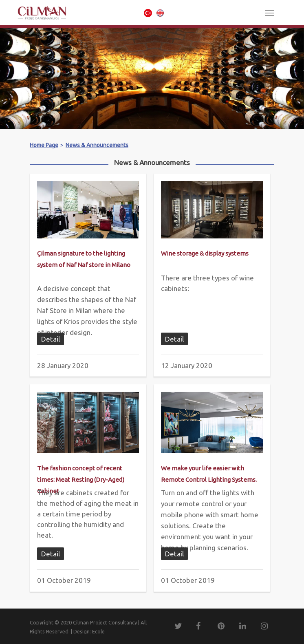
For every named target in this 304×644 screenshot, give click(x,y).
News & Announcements (97, 145)
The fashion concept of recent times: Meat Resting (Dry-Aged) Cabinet (81, 480)
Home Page (44, 145)
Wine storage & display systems (205, 253)
